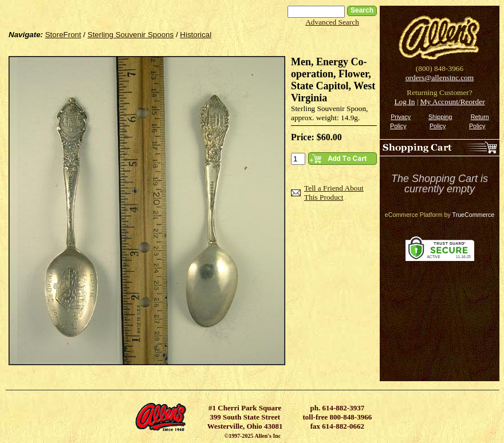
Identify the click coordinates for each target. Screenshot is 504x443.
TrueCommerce (474, 215)
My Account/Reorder (453, 102)
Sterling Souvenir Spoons (131, 35)
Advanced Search (332, 22)
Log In (404, 102)
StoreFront (63, 35)
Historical (196, 35)
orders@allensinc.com (440, 78)
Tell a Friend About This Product (334, 193)
